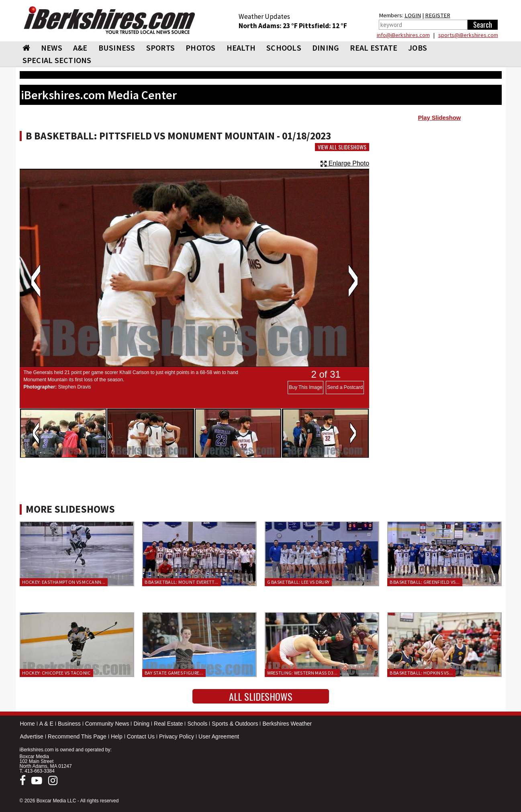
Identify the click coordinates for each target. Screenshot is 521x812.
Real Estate (168, 724)
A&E (80, 48)
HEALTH (241, 48)
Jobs (418, 48)
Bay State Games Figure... (174, 673)
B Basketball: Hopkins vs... (421, 673)
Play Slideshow (439, 118)
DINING (326, 48)
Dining (141, 724)
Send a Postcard (345, 387)
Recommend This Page (77, 736)
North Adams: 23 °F (269, 26)
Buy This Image (305, 387)
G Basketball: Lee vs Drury (298, 582)
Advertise (32, 736)
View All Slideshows (342, 147)
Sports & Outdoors (235, 724)
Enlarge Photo (345, 163)
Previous (36, 281)
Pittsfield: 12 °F (323, 26)
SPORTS (161, 48)
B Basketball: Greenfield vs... (425, 582)
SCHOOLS (284, 48)
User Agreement (219, 736)
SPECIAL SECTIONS (57, 60)
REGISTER (438, 15)
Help (117, 736)
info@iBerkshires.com (403, 35)
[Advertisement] (439, 189)
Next (353, 281)
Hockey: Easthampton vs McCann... (64, 582)
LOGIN (413, 15)
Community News (107, 724)
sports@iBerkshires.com (468, 35)
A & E (46, 724)
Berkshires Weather (287, 724)
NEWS (52, 48)
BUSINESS (117, 48)
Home (28, 724)
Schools (197, 724)
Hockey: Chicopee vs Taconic (56, 673)
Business (69, 724)
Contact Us (141, 736)
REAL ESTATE (374, 48)
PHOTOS (201, 48)
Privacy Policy (177, 736)
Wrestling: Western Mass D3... (302, 673)
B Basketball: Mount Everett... (182, 582)
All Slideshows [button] (261, 696)
